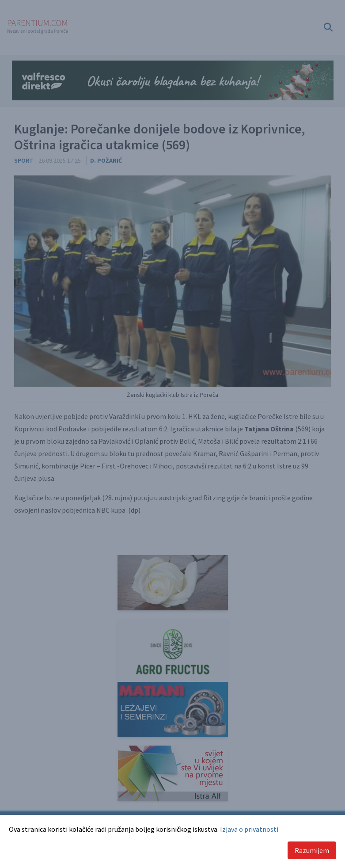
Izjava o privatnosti (249, 829)
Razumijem (312, 850)
